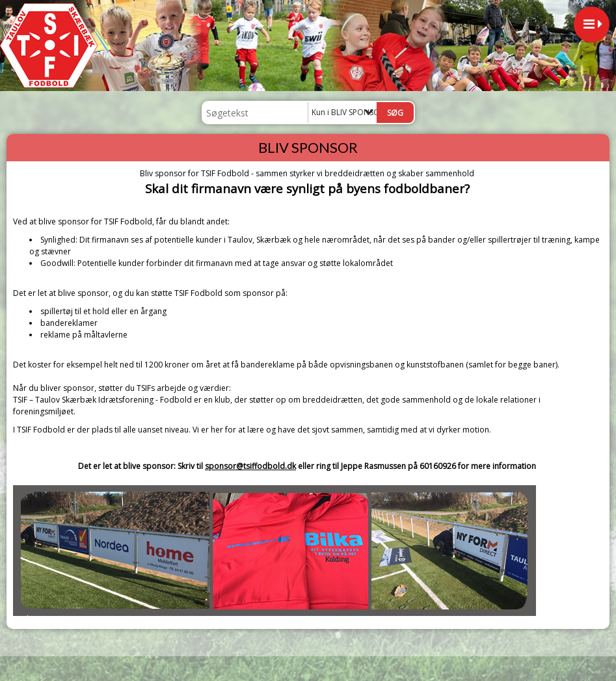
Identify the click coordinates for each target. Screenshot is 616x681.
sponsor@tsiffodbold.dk (250, 466)
